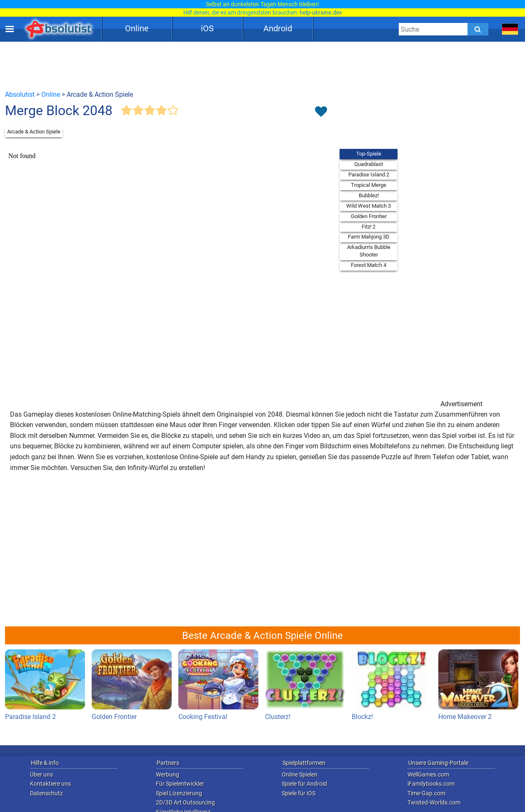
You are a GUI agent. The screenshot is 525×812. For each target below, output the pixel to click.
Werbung (167, 774)
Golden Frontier (369, 216)
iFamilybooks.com (431, 784)
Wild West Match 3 (369, 206)
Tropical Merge (369, 185)
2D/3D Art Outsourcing (185, 802)
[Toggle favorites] (321, 112)
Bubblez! (369, 195)
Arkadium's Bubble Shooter (369, 251)
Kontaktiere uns (50, 784)
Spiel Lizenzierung (179, 793)
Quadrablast (369, 164)
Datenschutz (46, 793)
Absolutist (20, 94)
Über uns (41, 774)
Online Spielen (300, 774)
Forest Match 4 (369, 265)
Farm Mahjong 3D (369, 237)
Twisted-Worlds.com (434, 802)
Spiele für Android (304, 784)
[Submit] (478, 29)
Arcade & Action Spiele (34, 132)
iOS (207, 28)
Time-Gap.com (426, 793)
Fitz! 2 (369, 227)
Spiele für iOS (299, 793)
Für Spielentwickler (180, 784)
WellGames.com (428, 774)
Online (137, 28)
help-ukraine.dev (321, 13)
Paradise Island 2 (369, 175)
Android (278, 28)
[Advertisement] (262, 65)
